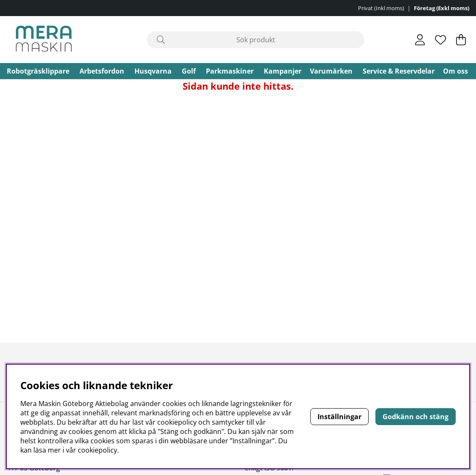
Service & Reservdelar (399, 71)
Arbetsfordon (102, 71)
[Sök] (256, 40)
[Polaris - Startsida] (44, 40)
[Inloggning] (420, 40)
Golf (189, 71)
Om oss (455, 71)
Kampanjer (283, 71)
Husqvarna (153, 71)
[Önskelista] (440, 40)
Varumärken (331, 71)
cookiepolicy (97, 450)
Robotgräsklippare (38, 71)
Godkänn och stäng (416, 417)
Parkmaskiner (230, 71)
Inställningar (339, 417)
